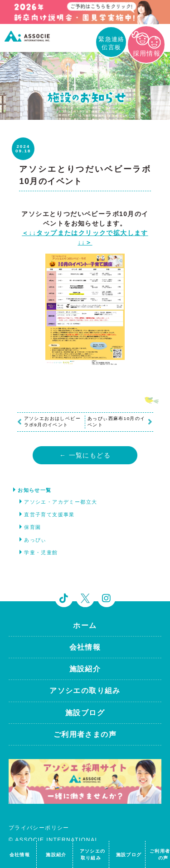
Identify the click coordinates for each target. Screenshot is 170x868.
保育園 (32, 527)
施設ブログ (85, 713)
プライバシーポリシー (39, 828)
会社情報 (85, 647)
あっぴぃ (35, 540)
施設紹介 (85, 669)
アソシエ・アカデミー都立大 (61, 502)
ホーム (85, 625)
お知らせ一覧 (34, 490)
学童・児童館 (41, 552)
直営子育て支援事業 (49, 514)
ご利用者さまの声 (85, 734)
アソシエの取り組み (85, 691)
